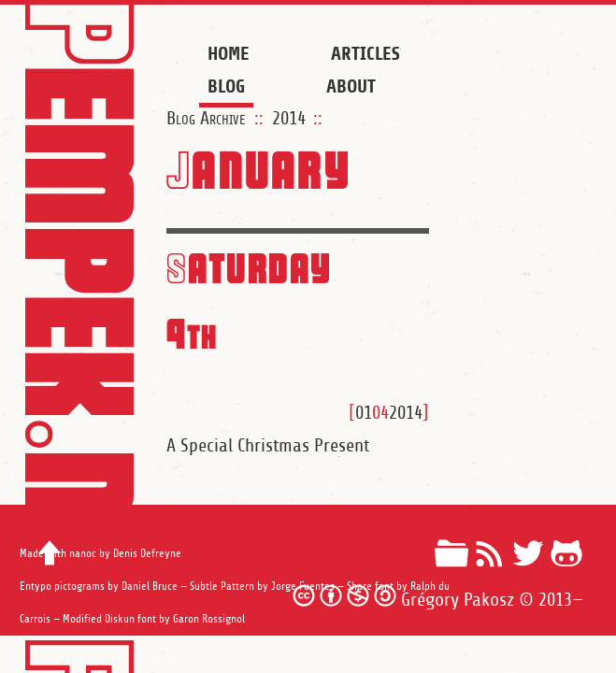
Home (229, 54)
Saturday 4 (249, 299)
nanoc (83, 554)
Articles (365, 54)
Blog (226, 86)
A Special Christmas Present (268, 446)
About (351, 86)
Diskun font (130, 619)
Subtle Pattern (222, 587)
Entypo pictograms (62, 587)
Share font (370, 587)
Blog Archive (206, 119)
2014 (289, 119)
